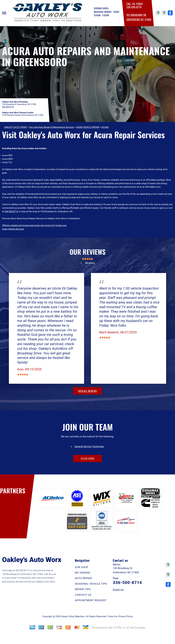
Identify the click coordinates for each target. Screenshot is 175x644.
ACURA (105, 127)
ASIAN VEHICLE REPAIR (88, 127)
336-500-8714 (134, 7)
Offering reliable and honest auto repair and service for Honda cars (34, 225)
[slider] (87, 259)
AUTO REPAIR (83, 578)
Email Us (118, 590)
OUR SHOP (82, 567)
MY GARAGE (83, 573)
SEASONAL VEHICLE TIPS (91, 584)
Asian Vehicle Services (13, 229)
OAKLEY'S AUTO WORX (15, 127)
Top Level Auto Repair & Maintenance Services (51, 127)
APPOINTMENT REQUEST (91, 600)
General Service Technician (89, 446)
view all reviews (87, 391)
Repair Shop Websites (73, 616)
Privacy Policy (125, 616)
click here (87, 458)
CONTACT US (83, 595)
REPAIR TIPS (83, 589)
